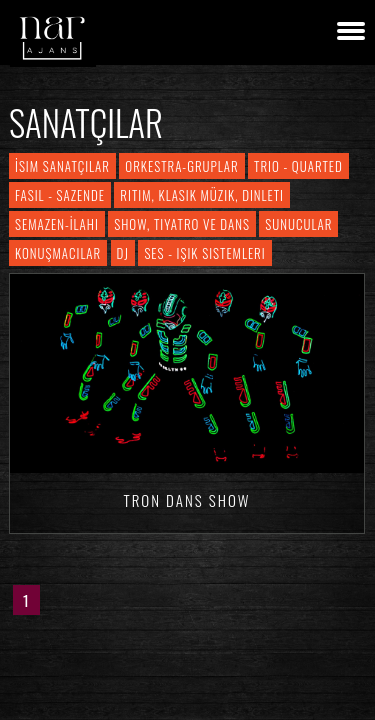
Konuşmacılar (58, 253)
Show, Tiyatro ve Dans (182, 224)
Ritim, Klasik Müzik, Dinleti (202, 195)
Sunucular (298, 224)
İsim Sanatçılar (62, 166)
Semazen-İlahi (57, 224)
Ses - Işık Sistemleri (204, 253)
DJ (123, 253)
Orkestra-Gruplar (181, 166)
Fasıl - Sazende (60, 195)
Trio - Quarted (298, 166)
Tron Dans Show (186, 500)
